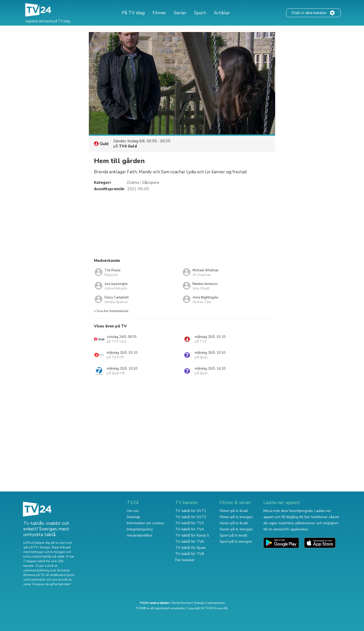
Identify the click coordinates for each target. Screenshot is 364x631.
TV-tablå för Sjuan (190, 548)
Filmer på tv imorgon (236, 517)
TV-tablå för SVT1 (191, 511)
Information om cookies (146, 523)
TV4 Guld (128, 146)
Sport (200, 13)
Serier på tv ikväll (234, 523)
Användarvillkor (140, 535)
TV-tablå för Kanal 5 (192, 535)
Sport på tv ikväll (233, 535)
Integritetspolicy (140, 529)
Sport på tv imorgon (236, 542)
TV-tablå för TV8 (189, 554)
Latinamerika (216, 603)
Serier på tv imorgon (236, 529)
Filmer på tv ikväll (234, 511)
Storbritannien (182, 603)
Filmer (159, 13)
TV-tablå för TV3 (189, 523)
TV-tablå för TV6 (189, 542)
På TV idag (133, 13)
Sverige (199, 603)
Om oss (133, 511)
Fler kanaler (185, 560)
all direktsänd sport (60, 575)
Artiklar (222, 13)
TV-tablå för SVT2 (191, 517)
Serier (180, 13)
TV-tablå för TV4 (189, 529)
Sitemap (133, 517)
